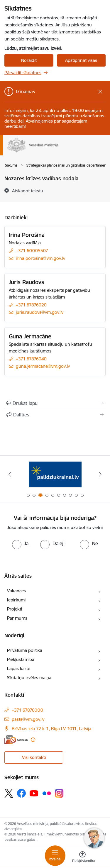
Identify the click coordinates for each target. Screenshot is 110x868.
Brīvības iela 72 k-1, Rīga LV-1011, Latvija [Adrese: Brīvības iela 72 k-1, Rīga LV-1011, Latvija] (51, 729)
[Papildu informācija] (33, 740)
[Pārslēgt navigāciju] (55, 856)
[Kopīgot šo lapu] (55, 415)
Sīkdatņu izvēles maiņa (29, 678)
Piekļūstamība (21, 659)
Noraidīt (29, 60)
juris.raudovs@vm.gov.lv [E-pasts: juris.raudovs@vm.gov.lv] (40, 312)
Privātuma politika (25, 650)
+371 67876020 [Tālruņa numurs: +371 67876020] (31, 305)
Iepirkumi (16, 600)
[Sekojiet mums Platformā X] (9, 793)
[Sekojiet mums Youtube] (34, 793)
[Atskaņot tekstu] (28, 191)
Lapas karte (19, 668)
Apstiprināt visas (81, 60)
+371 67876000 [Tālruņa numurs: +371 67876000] (27, 710)
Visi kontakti (34, 757)
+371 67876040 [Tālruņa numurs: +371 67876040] (31, 359)
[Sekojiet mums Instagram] (59, 793)
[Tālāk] (100, 474)
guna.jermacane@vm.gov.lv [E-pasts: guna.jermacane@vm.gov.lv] (43, 366)
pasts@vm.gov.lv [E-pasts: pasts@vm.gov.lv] (28, 719)
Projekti (15, 609)
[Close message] (100, 92)
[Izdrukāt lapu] (55, 403)
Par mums (17, 618)
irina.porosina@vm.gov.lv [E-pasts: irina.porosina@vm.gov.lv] (40, 258)
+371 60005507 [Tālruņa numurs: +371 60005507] (32, 251)
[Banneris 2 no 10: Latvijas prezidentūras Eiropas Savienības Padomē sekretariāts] (55, 474)
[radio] (20, 543)
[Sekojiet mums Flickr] (47, 793)
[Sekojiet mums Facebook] (21, 793)
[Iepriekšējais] (10, 474)
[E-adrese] (16, 740)
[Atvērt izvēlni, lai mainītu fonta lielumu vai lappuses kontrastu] (82, 858)
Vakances (16, 591)
